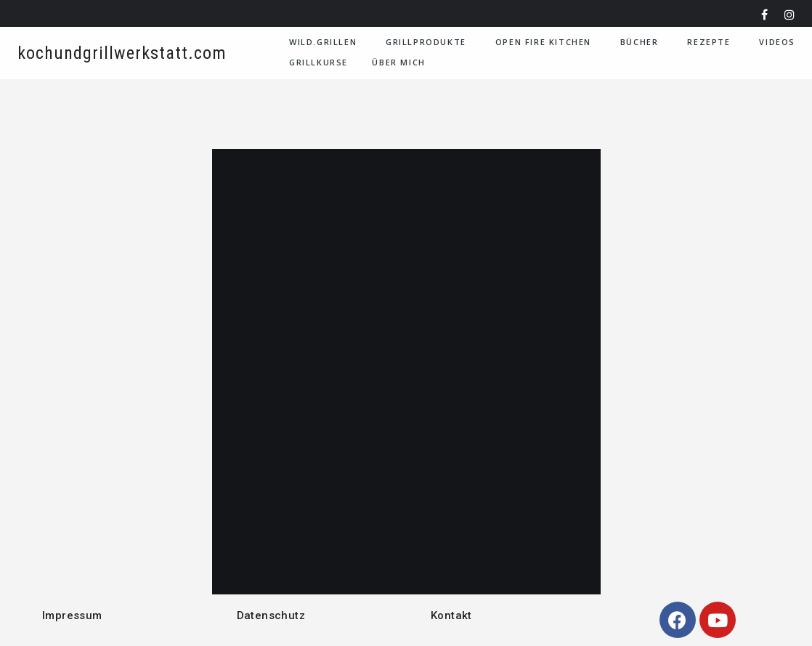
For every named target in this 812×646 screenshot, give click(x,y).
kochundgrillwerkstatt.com (122, 53)
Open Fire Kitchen (543, 42)
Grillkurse (318, 62)
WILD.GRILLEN (323, 42)
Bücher (640, 42)
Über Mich (398, 62)
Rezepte (709, 42)
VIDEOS (777, 42)
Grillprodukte (426, 42)
